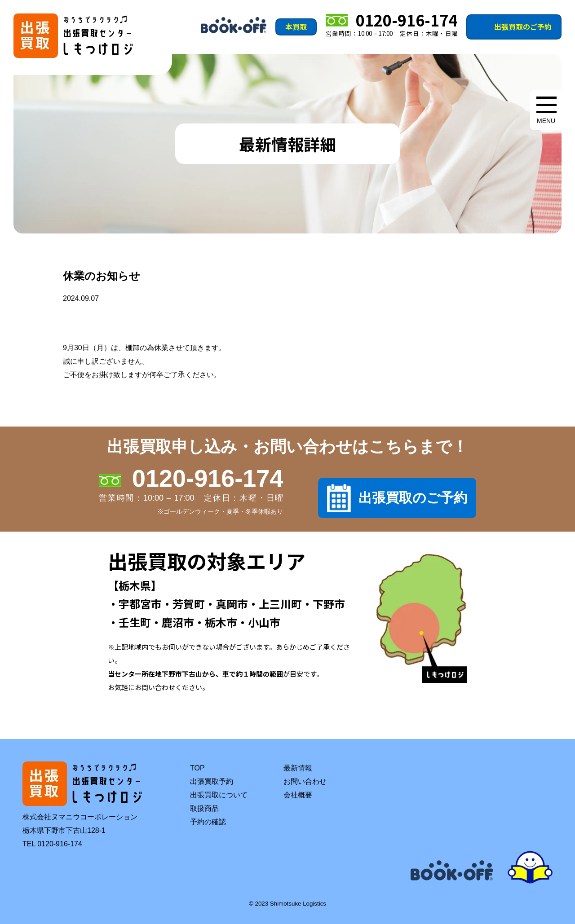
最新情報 (298, 768)
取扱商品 (204, 808)
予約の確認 (208, 822)
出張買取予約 (212, 781)
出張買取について (219, 795)
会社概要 (298, 795)
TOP (197, 768)
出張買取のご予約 (523, 26)
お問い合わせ (305, 781)
